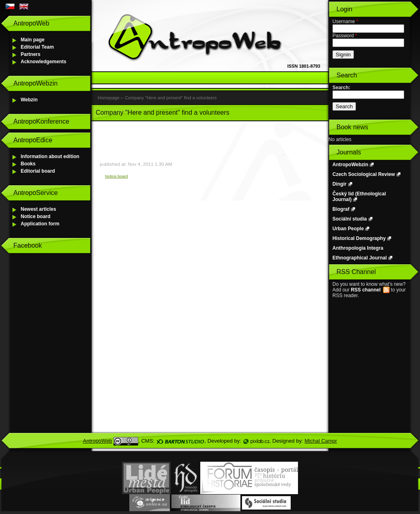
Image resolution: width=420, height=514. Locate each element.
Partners (31, 54)
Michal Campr (321, 441)
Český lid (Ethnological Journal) (359, 197)
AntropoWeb (98, 441)
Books (28, 164)
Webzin (29, 100)
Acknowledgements (44, 62)
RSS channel (365, 290)
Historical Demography (359, 238)
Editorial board (38, 171)
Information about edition (50, 156)
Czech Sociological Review (364, 174)
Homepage (109, 98)
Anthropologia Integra (358, 248)
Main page (33, 40)
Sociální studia (350, 219)
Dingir (340, 184)
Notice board (35, 216)
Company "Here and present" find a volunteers (171, 98)
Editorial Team (37, 47)
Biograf (341, 209)
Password (345, 36)
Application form (40, 224)
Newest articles (38, 209)
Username (345, 21)
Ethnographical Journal (360, 258)
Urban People (348, 229)
